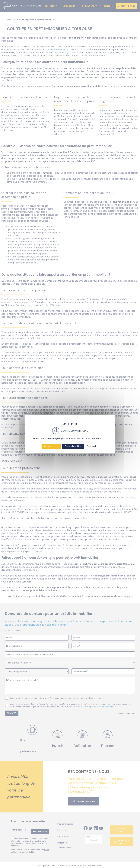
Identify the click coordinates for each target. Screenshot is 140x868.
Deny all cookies (73, 446)
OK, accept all (51, 446)
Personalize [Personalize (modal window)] (92, 446)
